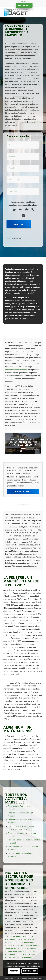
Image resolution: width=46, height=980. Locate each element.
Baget (17, 979)
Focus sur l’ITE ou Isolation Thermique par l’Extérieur (23, 442)
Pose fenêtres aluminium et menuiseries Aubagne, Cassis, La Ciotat (20, 943)
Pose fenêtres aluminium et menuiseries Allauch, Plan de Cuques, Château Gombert (21, 955)
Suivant (36, 444)
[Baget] (19, 12)
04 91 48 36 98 (24, 6)
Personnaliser (30, 971)
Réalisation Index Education (16, 370)
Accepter (14, 971)
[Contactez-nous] (23, 492)
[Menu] (39, 12)
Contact (24, 2)
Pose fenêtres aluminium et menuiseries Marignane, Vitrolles (22, 948)
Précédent (10, 444)
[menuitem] (24, 2)
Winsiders (37, 979)
